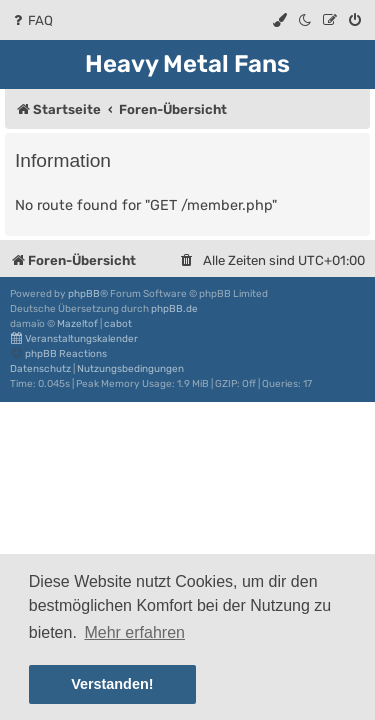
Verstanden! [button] (112, 684)
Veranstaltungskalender (74, 338)
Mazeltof (77, 324)
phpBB (84, 294)
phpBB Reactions (58, 353)
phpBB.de (174, 309)
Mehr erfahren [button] (134, 632)
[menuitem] (31, 20)
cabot (118, 324)
